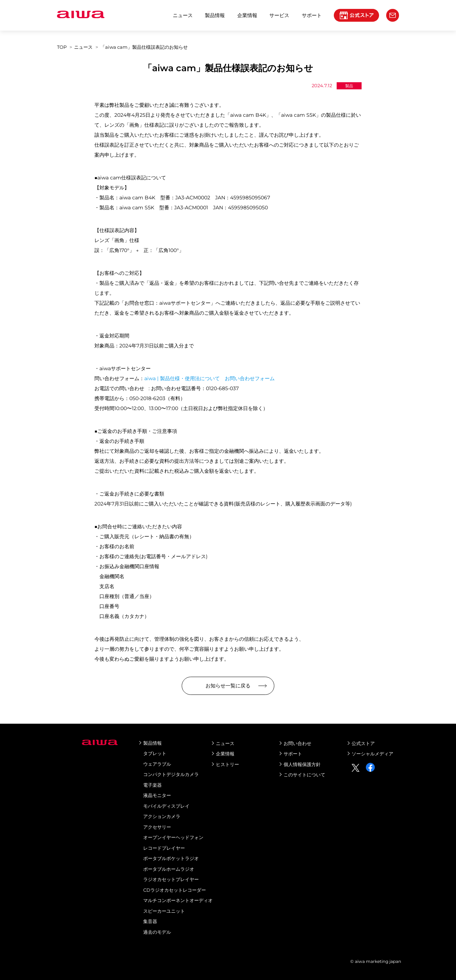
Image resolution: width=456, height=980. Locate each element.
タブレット (155, 753)
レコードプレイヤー (164, 848)
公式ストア (363, 743)
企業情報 (247, 15)
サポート (293, 754)
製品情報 (215, 15)
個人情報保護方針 (302, 764)
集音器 (150, 921)
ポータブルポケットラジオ (171, 858)
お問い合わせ (297, 743)
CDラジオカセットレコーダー (175, 890)
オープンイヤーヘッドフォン (173, 837)
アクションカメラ (162, 816)
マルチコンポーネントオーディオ (178, 900)
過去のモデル (157, 932)
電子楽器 (152, 785)
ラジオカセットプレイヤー (171, 879)
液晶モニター (157, 795)
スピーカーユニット (164, 911)
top (62, 47)
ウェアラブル (157, 764)
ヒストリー (227, 764)
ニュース (183, 15)
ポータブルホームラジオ (169, 869)
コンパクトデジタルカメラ (171, 774)
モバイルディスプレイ (166, 806)
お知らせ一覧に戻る (228, 686)
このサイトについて (304, 775)
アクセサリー (157, 827)
